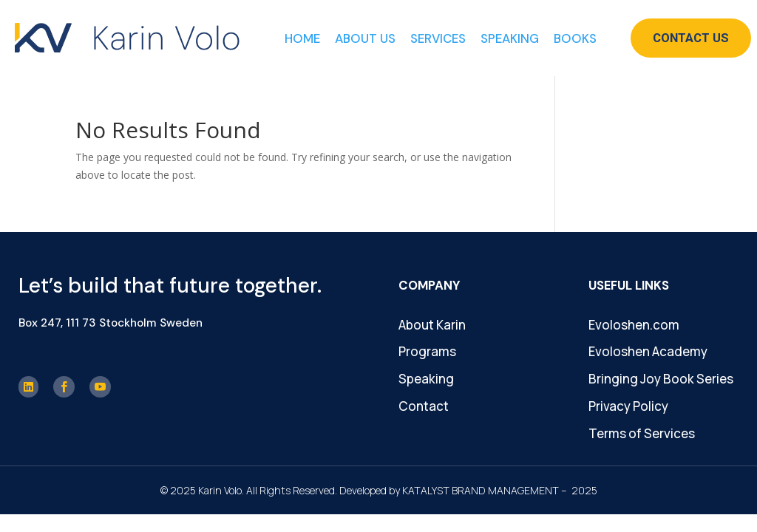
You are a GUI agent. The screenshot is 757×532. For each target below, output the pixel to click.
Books (575, 38)
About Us (365, 38)
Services (438, 38)
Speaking (510, 38)
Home (302, 38)
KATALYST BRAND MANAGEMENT (481, 490)
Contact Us (691, 38)
